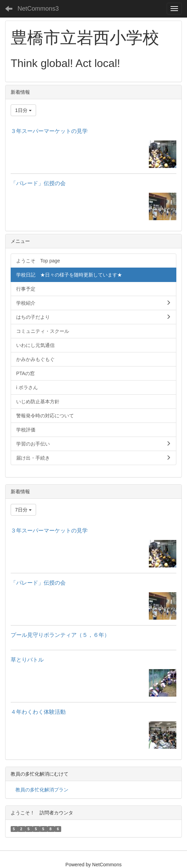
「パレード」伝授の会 (38, 183)
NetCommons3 (38, 9)
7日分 (23, 510)
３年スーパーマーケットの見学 (49, 131)
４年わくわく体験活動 (38, 712)
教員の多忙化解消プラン (42, 790)
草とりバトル (27, 660)
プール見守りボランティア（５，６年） (60, 635)
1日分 (23, 110)
